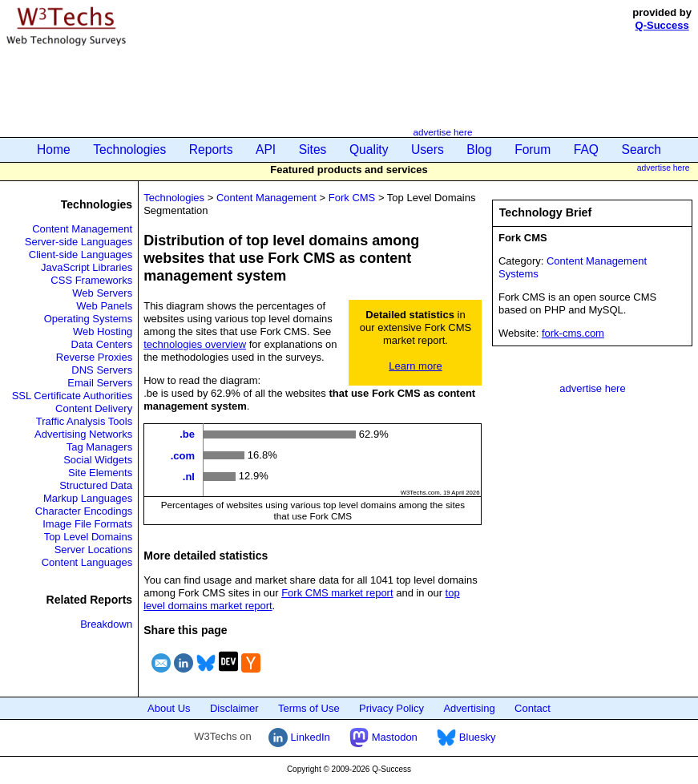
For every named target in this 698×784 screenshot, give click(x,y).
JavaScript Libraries (87, 267)
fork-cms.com (573, 333)
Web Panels (104, 306)
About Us (169, 708)
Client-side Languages (81, 255)
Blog (479, 150)
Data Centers (102, 344)
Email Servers (100, 383)
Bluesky (466, 737)
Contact (533, 708)
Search (642, 150)
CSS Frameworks (91, 280)
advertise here (442, 132)
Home (54, 150)
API (266, 150)
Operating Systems (89, 319)
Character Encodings (84, 511)
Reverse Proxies (94, 357)
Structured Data (96, 485)
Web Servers (102, 293)
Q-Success (662, 25)
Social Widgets (98, 460)
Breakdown (106, 624)
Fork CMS (352, 198)
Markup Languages (88, 498)
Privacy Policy (391, 708)
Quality (369, 150)
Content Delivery (94, 408)
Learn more (415, 366)
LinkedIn (299, 737)
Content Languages (87, 562)
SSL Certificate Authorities (73, 396)
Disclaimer (234, 708)
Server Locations (94, 550)
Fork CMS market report (337, 593)
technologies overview (195, 344)
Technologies (129, 150)
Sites (313, 150)
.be (187, 434)
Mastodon (383, 737)
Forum (533, 150)
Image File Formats (87, 524)
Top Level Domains (89, 537)
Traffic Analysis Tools (84, 421)
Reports (211, 150)
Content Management (82, 229)
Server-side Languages (79, 242)
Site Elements (100, 473)
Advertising (469, 708)
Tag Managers (99, 447)
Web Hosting (103, 331)
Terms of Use (309, 708)
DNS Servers (102, 370)
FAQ (586, 150)
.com (183, 455)
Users (428, 150)
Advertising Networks (83, 434)
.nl (189, 477)
